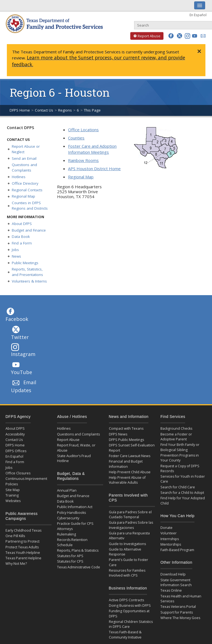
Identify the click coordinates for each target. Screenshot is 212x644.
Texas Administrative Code (79, 567)
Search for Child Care (178, 487)
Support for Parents (177, 612)
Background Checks (176, 428)
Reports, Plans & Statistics (78, 550)
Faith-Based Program (177, 550)
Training (12, 495)
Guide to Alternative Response (125, 552)
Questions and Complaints (24, 167)
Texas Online (171, 590)
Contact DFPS (20, 127)
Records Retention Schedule (72, 542)
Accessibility (15, 434)
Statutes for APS (70, 556)
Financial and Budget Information (126, 464)
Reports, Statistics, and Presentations (27, 272)
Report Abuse (145, 36)
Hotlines (19, 177)
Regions (65, 110)
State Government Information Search (176, 582)
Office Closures (18, 473)
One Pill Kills (15, 536)
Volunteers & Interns (29, 281)
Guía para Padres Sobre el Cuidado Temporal (130, 515)
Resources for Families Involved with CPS (127, 573)
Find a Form (22, 243)
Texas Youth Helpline (23, 553)
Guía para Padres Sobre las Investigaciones (131, 525)
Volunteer (169, 533)
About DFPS (22, 224)
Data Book (21, 236)
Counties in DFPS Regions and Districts (30, 206)
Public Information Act (75, 507)
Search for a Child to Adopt (182, 493)
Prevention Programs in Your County (180, 458)
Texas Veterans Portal (178, 607)
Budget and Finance (29, 230)
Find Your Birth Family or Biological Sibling (180, 447)
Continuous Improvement (26, 479)
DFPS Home (20, 110)
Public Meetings (25, 263)
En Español (198, 15)
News (16, 256)
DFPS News (118, 434)
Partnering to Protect (22, 541)
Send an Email (24, 158)
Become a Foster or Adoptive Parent (176, 437)
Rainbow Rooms (83, 160)
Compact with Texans (126, 428)
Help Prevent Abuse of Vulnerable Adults (127, 480)
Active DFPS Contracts (126, 600)
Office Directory (25, 183)
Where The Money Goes (180, 618)
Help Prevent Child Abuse (130, 472)
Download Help (173, 574)
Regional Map (23, 196)
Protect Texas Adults (22, 547)
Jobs (15, 250)
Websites (13, 501)
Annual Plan (67, 490)
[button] (171, 36)
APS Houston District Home (94, 169)
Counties (76, 138)
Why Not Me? (16, 564)
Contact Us (44, 110)
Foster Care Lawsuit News (130, 456)
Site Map (13, 490)
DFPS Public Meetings (126, 440)
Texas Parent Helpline (23, 558)
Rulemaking (67, 534)
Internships (170, 539)
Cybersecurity (68, 518)
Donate (166, 528)
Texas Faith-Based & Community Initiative (125, 635)
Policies (12, 484)
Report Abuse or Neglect (26, 149)
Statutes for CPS (70, 561)
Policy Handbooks (71, 513)
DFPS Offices (16, 451)
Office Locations (83, 130)
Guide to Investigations (127, 544)
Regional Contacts (27, 190)
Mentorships (171, 544)
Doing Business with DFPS (130, 605)
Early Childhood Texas (23, 530)
